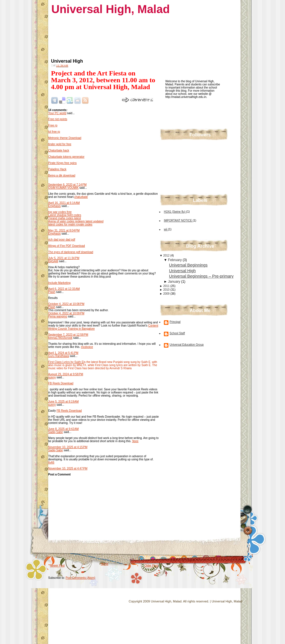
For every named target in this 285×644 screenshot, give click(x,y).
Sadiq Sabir (56, 432)
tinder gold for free (60, 144)
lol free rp (54, 132)
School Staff (177, 333)
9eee (135, 441)
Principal (175, 322)
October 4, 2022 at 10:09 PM (66, 313)
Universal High (67, 61)
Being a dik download (62, 176)
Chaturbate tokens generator (66, 157)
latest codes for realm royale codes (70, 224)
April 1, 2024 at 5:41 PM (63, 353)
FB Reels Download (61, 383)
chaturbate (81, 197)
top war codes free (60, 212)
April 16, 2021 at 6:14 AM (64, 203)
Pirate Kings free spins (62, 163)
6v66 (51, 463)
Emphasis (54, 206)
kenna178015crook (60, 338)
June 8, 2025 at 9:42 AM (63, 429)
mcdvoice (87, 347)
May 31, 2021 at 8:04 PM (64, 230)
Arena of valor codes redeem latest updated (76, 221)
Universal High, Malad (111, 9)
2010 (167, 290)
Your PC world (57, 113)
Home (104, 564)
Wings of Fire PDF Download (67, 246)
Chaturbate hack (59, 150)
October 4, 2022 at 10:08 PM (66, 304)
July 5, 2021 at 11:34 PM (64, 258)
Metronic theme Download (65, 138)
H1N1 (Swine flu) (175, 212)
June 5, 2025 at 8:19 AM (63, 402)
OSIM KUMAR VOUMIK (63, 188)
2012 (167, 256)
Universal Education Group (187, 345)
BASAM (53, 261)
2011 (167, 286)
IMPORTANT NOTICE (178, 221)
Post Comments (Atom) (80, 578)
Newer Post (57, 566)
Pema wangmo (58, 316)
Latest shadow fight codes (65, 215)
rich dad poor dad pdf (62, 240)
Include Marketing (59, 283)
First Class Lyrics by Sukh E (66, 362)
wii (166, 229)
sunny (52, 377)
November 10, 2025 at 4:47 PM (68, 468)
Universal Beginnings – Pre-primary (201, 276)
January (175, 282)
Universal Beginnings (188, 265)
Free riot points (58, 119)
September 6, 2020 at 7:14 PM (67, 185)
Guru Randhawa (59, 356)
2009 (167, 294)
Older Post (151, 566)
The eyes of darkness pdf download (71, 252)
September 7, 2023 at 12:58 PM (68, 335)
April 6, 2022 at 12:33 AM (64, 289)
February (175, 260)
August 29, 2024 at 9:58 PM (66, 374)
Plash (52, 292)
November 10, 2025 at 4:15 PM (68, 447)
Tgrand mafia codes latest (65, 218)
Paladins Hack (57, 169)
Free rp (53, 125)
